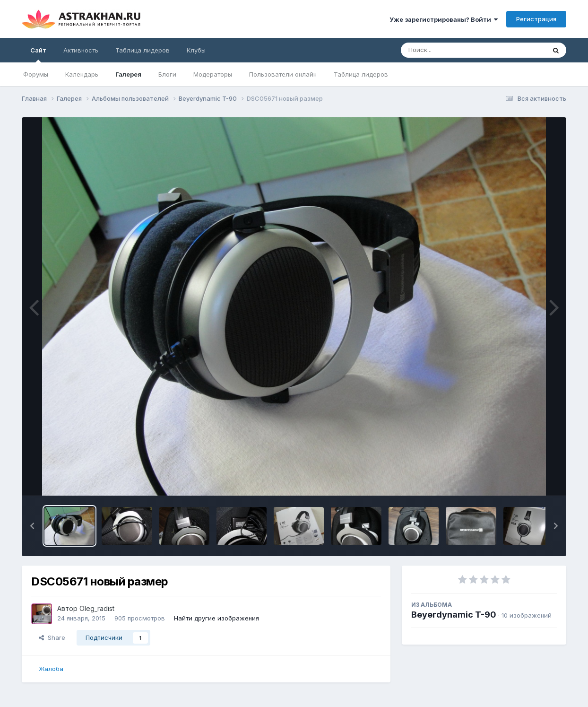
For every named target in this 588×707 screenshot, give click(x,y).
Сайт (38, 54)
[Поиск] (455, 50)
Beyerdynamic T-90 (454, 615)
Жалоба (51, 669)
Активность (81, 50)
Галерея (128, 74)
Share (52, 637)
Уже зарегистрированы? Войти (444, 19)
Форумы (36, 74)
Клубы (196, 50)
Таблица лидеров (361, 74)
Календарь (82, 74)
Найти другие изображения (216, 618)
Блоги (167, 74)
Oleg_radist (97, 608)
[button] (32, 526)
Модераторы (213, 74)
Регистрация (536, 19)
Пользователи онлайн (283, 74)
